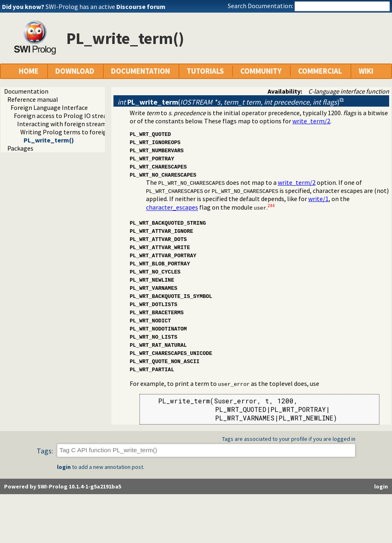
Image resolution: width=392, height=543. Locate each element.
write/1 (318, 199)
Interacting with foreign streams (63, 124)
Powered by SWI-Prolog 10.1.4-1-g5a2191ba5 (63, 486)
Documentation (26, 91)
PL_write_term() (49, 140)
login (64, 467)
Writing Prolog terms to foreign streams (77, 132)
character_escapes (172, 208)
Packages (20, 148)
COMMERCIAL (320, 71)
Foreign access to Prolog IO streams (64, 116)
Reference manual (33, 99)
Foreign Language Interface (49, 107)
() (229, 102)
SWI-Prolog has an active (106, 7)
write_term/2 (311, 121)
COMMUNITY (261, 71)
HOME (29, 71)
